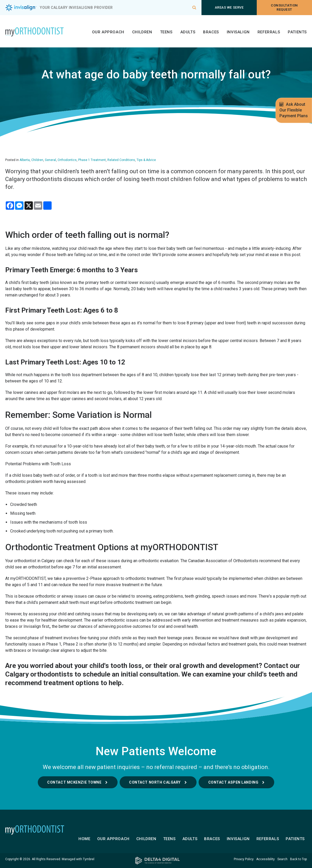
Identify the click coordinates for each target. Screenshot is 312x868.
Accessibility (265, 859)
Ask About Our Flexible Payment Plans (294, 110)
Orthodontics (67, 160)
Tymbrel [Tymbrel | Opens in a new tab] (89, 859)
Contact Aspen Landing (233, 782)
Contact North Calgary (155, 782)
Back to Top (298, 859)
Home (84, 839)
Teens (166, 32)
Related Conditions (121, 160)
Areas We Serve (229, 7)
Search (282, 859)
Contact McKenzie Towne (74, 782)
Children (142, 32)
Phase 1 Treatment (92, 160)
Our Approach (108, 32)
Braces (211, 32)
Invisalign (238, 32)
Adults (188, 32)
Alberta (25, 160)
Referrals (269, 32)
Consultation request (284, 7)
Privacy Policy (244, 859)
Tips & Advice (146, 160)
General (50, 160)
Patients (297, 32)
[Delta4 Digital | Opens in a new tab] (156, 861)
